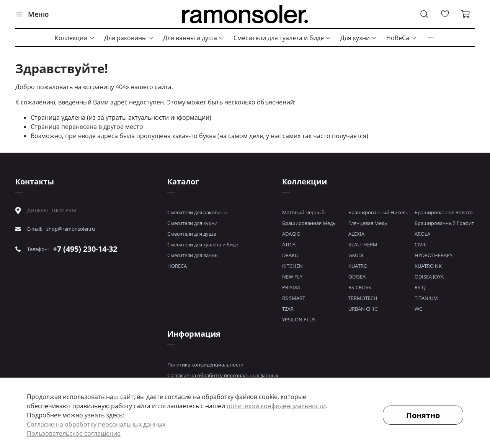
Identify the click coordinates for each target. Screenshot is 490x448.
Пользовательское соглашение (74, 433)
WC (418, 309)
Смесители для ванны (193, 255)
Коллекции (75, 38)
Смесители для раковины (197, 212)
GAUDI (356, 255)
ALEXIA (356, 234)
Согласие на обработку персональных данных (223, 375)
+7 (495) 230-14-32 (85, 249)
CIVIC (421, 244)
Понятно (423, 415)
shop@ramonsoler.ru (71, 229)
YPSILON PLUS (299, 319)
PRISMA (291, 287)
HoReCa (401, 38)
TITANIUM (426, 298)
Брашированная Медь (309, 223)
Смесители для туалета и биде (282, 38)
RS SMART (294, 298)
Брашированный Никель (378, 212)
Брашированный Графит (444, 223)
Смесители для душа (192, 234)
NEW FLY (292, 277)
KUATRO (358, 266)
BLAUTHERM (363, 244)
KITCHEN (292, 266)
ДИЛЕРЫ (38, 211)
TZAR (288, 309)
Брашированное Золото (444, 212)
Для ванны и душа (194, 38)
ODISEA (357, 277)
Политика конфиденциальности (205, 365)
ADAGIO (291, 234)
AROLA (422, 234)
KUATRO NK (428, 266)
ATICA (289, 244)
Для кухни (359, 38)
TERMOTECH (363, 298)
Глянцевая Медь (368, 223)
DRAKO (290, 255)
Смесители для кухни (192, 223)
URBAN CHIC (363, 309)
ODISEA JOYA (429, 277)
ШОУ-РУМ (64, 210)
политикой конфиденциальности (276, 406)
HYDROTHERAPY (434, 255)
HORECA (177, 266)
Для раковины (129, 38)
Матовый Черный (303, 212)
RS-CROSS (360, 287)
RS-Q (420, 287)
